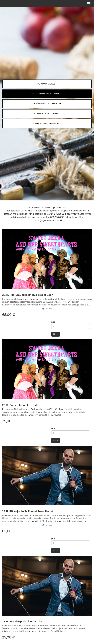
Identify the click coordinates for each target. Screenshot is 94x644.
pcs (53, 322)
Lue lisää (47, 309)
